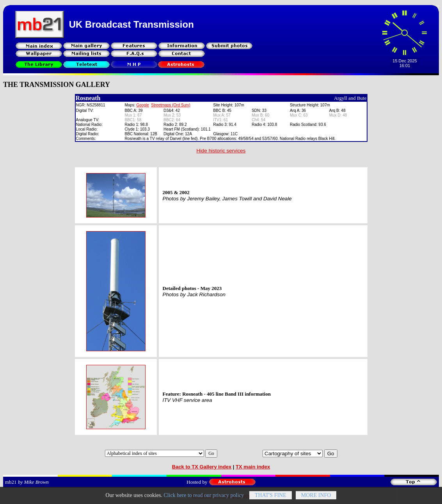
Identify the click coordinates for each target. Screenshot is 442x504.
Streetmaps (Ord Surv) (171, 105)
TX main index (253, 467)
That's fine (271, 498)
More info (316, 498)
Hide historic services (221, 151)
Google (143, 105)
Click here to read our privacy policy (204, 498)
